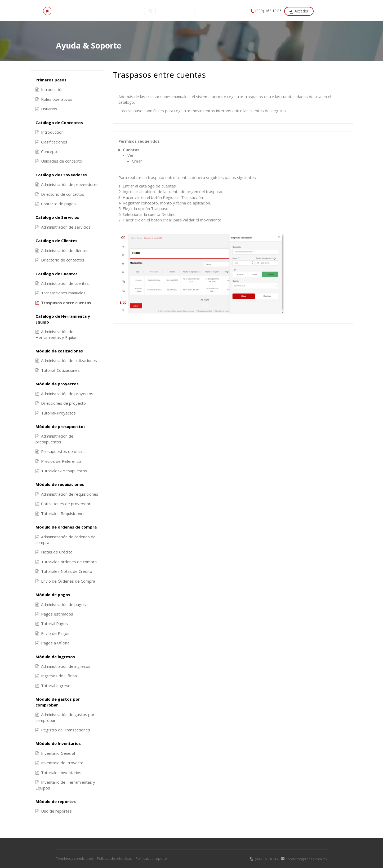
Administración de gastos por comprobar (65, 717)
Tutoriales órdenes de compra (66, 562)
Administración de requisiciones (67, 494)
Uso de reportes (54, 811)
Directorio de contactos (60, 194)
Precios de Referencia (58, 461)
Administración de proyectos (64, 394)
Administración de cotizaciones (66, 360)
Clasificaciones (51, 142)
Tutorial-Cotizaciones (58, 370)
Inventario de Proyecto (59, 763)
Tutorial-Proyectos (56, 413)
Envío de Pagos (52, 633)
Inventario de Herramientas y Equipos (65, 785)
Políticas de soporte (151, 858)
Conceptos (48, 151)
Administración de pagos (61, 604)
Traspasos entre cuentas (63, 303)
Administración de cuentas (62, 283)
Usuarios (46, 109)
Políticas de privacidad (115, 858)
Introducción (50, 89)
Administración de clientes (62, 250)
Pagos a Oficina (52, 643)
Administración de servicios (63, 227)
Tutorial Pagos (52, 623)
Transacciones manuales (61, 293)
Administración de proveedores (67, 184)
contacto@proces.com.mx (306, 859)
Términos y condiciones (75, 858)
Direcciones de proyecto (61, 403)
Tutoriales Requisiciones (61, 513)
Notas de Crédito (54, 552)
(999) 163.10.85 (268, 11)
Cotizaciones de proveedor (63, 504)
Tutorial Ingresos (54, 686)
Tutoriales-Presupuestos (61, 471)
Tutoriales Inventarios (58, 773)
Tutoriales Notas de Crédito (64, 571)
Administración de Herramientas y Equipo (57, 334)
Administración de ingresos (63, 666)
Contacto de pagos (56, 204)
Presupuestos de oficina (61, 451)
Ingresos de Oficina (56, 676)
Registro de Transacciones (63, 730)
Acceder (301, 11)
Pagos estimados (54, 614)
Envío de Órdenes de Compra (65, 581)
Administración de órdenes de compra (66, 540)
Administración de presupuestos (54, 439)
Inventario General (55, 753)
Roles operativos (54, 99)
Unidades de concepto (59, 161)
